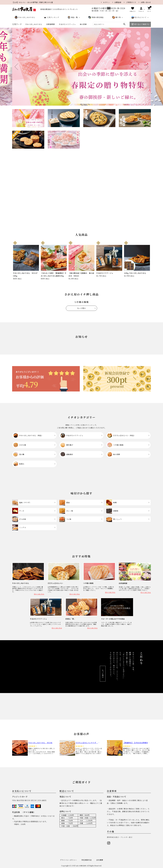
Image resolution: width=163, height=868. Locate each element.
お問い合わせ (146, 2)
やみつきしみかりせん (25, 17)
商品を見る (71, 206)
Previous (18, 67)
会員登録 (118, 2)
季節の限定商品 (96, 17)
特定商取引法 (87, 860)
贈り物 (116, 17)
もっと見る (81, 308)
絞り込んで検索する (140, 24)
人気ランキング (51, 17)
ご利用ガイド (131, 2)
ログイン (106, 2)
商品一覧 (73, 17)
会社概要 (100, 860)
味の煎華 (83, 24)
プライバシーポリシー (68, 860)
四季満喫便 (51, 24)
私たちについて (139, 17)
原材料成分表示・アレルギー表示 (120, 837)
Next (145, 67)
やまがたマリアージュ (67, 24)
